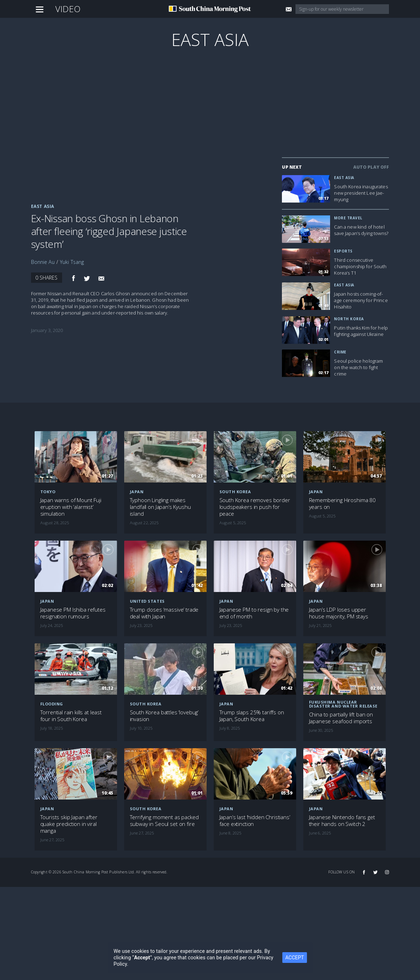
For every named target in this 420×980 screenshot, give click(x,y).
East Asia (210, 39)
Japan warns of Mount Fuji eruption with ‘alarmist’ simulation (71, 507)
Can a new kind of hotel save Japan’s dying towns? (361, 230)
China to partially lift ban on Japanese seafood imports (341, 718)
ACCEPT (300, 958)
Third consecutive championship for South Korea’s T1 (360, 266)
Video (68, 9)
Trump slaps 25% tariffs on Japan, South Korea (252, 716)
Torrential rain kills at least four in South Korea (71, 716)
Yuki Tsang (72, 262)
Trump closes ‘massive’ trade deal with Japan (164, 613)
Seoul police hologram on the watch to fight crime (358, 367)
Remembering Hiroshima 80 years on (342, 504)
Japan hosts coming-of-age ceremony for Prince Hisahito (361, 300)
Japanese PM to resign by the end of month (254, 613)
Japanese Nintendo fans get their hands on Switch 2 (342, 821)
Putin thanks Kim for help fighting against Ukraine (361, 331)
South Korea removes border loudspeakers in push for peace (255, 507)
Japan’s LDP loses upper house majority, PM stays (339, 613)
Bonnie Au (43, 262)
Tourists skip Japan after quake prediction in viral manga (69, 824)
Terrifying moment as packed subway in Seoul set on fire (164, 821)
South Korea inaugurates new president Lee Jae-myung (361, 193)
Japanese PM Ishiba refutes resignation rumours (73, 613)
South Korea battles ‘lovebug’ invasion (164, 716)
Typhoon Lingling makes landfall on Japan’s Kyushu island (160, 507)
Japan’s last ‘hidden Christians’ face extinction (255, 821)
